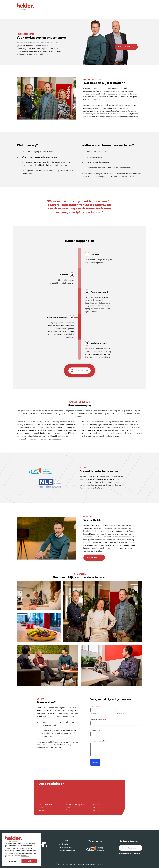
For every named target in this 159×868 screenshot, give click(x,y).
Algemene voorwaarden (67, 850)
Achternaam (121, 713)
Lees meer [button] (25, 856)
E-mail (95, 730)
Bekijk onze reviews (130, 854)
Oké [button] (29, 861)
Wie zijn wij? (94, 558)
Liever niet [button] (13, 861)
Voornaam (94, 713)
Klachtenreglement (65, 847)
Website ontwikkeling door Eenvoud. (91, 864)
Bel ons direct (126, 46)
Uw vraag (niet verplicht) (98, 741)
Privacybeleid (63, 841)
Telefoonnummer (99, 720)
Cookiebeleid (63, 844)
